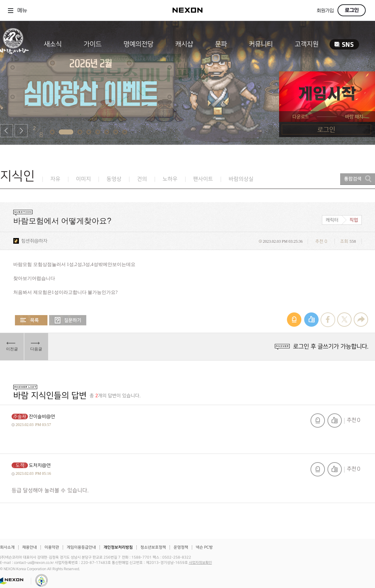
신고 (318, 420)
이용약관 (52, 547)
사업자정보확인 (200, 563)
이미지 (83, 179)
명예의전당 (138, 44)
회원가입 (325, 11)
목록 (31, 320)
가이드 (93, 44)
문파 (221, 44)
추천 (335, 420)
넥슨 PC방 (204, 547)
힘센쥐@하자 (34, 241)
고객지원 (307, 44)
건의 (142, 179)
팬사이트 (203, 179)
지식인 (17, 176)
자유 (55, 179)
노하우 (170, 179)
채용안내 (30, 547)
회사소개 (7, 547)
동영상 (114, 179)
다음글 (36, 349)
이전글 (12, 349)
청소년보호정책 (153, 547)
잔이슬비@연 (42, 417)
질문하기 (68, 320)
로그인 (352, 10)
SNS (344, 44)
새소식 (53, 44)
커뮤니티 (261, 44)
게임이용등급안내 (81, 547)
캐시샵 (184, 44)
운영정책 (181, 547)
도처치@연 (40, 465)
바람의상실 (241, 179)
